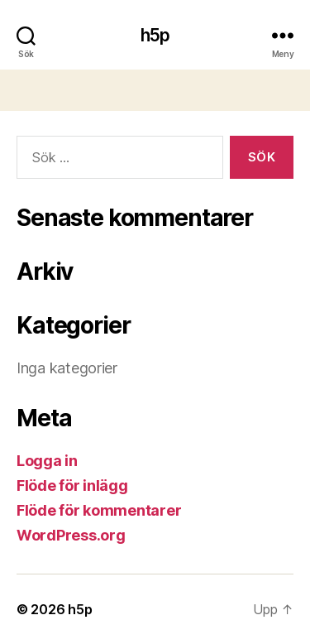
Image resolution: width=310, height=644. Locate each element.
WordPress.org (71, 535)
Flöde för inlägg (72, 485)
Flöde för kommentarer (99, 510)
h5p (155, 35)
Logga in (47, 461)
